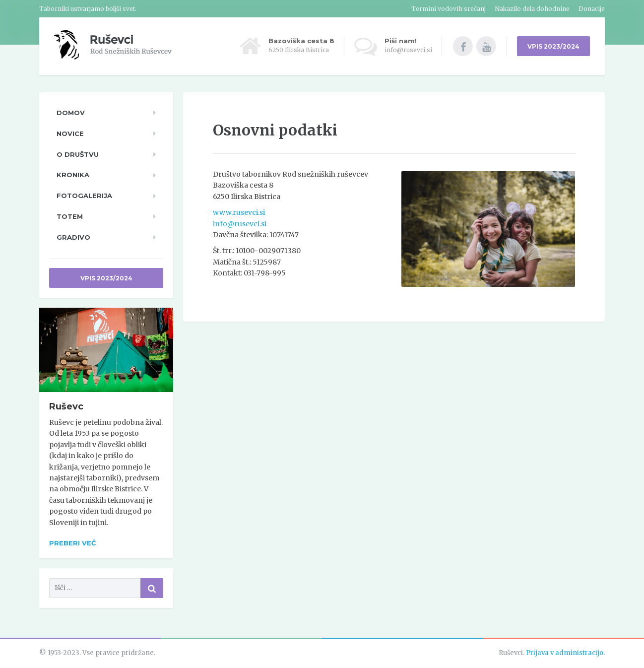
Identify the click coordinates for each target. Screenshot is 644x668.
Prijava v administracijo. (565, 653)
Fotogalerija (84, 196)
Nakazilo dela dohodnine (532, 9)
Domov (71, 113)
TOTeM (70, 216)
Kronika (73, 175)
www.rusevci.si (239, 212)
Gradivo (73, 237)
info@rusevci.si (240, 224)
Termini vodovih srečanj (449, 9)
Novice (70, 134)
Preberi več (72, 543)
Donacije (592, 9)
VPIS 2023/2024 (553, 46)
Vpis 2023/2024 (106, 278)
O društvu (78, 154)
